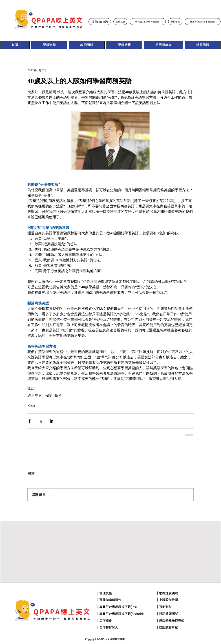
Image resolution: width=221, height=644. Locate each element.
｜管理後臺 (104, 593)
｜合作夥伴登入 (107, 628)
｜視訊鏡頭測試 (167, 614)
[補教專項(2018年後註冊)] (203, 22)
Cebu (32, 406)
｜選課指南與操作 (109, 600)
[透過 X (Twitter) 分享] (41, 421)
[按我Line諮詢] (100, 22)
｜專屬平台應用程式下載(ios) (116, 607)
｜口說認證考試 (167, 628)
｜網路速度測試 (167, 593)
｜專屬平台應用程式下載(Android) (120, 614)
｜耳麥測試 (164, 607)
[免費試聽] (120, 22)
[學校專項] (175, 22)
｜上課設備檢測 (167, 600)
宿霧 (48, 396)
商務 (58, 396)
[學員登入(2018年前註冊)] (148, 22)
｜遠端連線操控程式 (170, 621)
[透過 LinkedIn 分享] (52, 421)
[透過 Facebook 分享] (30, 421)
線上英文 (35, 396)
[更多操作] (191, 70)
